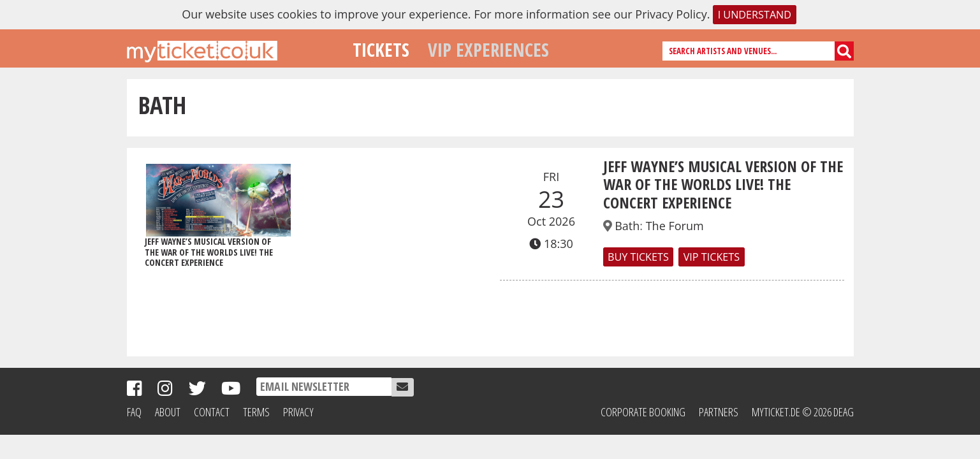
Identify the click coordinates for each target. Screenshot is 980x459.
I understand (755, 15)
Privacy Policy (671, 14)
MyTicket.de (776, 412)
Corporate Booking (643, 412)
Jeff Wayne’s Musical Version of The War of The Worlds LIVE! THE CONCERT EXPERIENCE (723, 185)
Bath (627, 226)
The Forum (675, 226)
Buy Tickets (638, 257)
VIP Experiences (488, 49)
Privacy (298, 412)
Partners (719, 412)
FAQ (134, 412)
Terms (256, 412)
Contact (212, 412)
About (168, 412)
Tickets (381, 49)
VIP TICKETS (712, 257)
